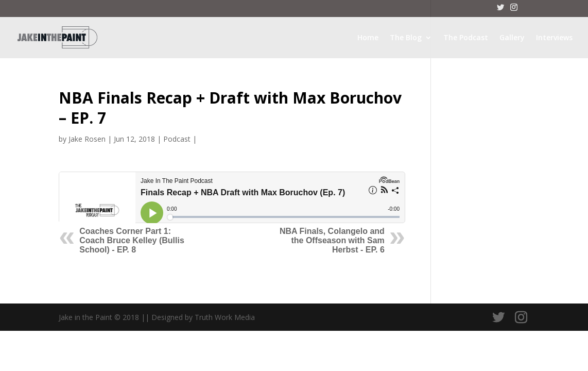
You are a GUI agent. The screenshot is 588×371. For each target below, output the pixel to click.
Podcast (177, 139)
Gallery (512, 38)
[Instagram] (514, 10)
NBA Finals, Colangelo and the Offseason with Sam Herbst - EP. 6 (332, 240)
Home (368, 38)
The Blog (406, 38)
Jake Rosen (87, 139)
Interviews (554, 38)
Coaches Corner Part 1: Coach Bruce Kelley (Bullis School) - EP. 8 (132, 240)
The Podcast (466, 38)
